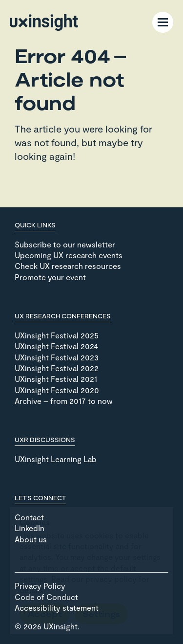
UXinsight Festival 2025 (57, 335)
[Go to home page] (44, 22)
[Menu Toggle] (163, 22)
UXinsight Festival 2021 (56, 379)
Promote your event (50, 277)
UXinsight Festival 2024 (56, 346)
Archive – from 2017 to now (64, 401)
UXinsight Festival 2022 (57, 368)
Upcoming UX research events (69, 255)
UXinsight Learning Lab (56, 459)
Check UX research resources (68, 266)
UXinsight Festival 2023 (57, 357)
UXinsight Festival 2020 (57, 390)
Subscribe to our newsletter (65, 244)
